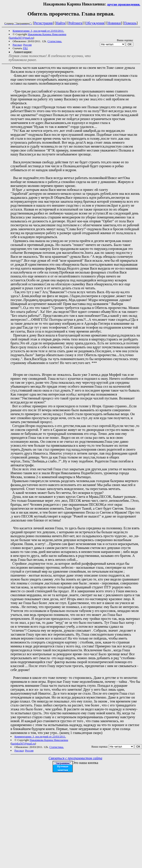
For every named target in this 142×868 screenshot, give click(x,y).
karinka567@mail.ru (21, 38)
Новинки (114, 23)
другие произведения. (124, 4)
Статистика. (55, 41)
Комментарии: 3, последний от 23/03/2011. (38, 31)
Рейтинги (76, 23)
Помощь (130, 23)
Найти (61, 23)
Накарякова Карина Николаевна (47, 34)
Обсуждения (95, 23)
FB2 (25, 48)
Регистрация (43, 23)
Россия (27, 45)
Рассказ (17, 45)
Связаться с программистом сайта (75, 758)
